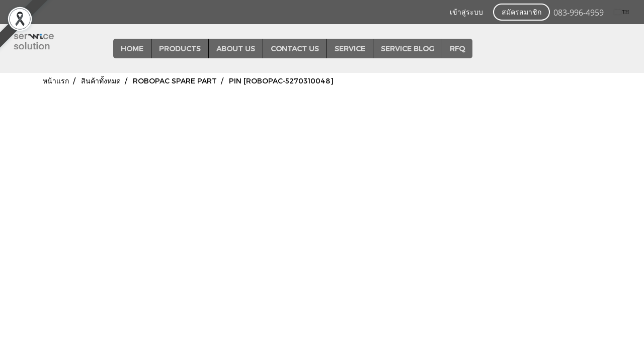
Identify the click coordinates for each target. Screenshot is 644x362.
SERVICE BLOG (408, 49)
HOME (132, 49)
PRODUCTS (180, 49)
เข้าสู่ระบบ (466, 12)
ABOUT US (236, 49)
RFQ (457, 49)
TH (622, 12)
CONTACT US (295, 49)
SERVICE (350, 49)
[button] (481, 49)
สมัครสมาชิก (521, 12)
